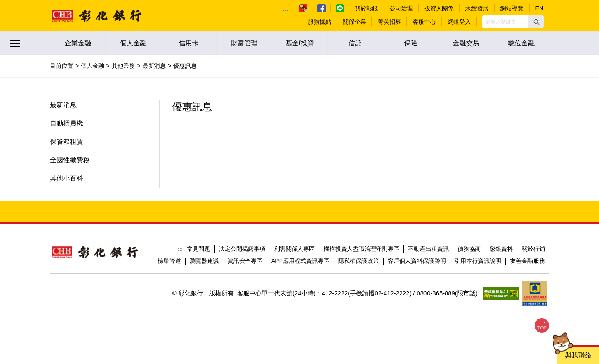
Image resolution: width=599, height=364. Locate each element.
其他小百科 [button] (67, 178)
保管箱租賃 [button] (67, 142)
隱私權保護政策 (359, 261)
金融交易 (466, 43)
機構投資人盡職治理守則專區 (361, 249)
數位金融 (521, 43)
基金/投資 (299, 43)
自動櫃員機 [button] (67, 123)
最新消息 (154, 66)
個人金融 (133, 43)
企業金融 (78, 43)
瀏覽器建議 (204, 261)
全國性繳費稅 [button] (70, 160)
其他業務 (123, 66)
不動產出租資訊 (428, 249)
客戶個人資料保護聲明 (417, 261)
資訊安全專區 (245, 261)
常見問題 (198, 249)
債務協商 (469, 249)
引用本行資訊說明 (478, 261)
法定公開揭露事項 (242, 249)
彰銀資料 (501, 249)
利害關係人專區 (295, 249)
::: (286, 8)
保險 (411, 43)
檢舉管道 (169, 261)
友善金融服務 (527, 261)
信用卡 (189, 43)
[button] (536, 22)
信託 (355, 43)
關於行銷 (533, 249)
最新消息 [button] (63, 105)
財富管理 (244, 43)
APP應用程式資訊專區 (300, 261)
